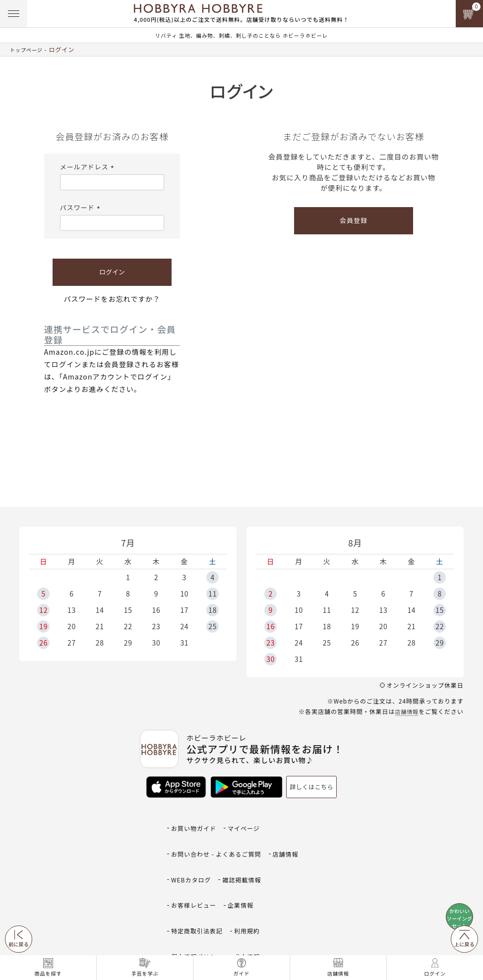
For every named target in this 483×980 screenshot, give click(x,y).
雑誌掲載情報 (246, 850)
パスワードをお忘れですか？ (112, 299)
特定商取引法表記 (199, 879)
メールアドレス (89, 167)
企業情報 (245, 864)
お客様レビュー (195, 864)
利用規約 (252, 879)
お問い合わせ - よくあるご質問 (219, 835)
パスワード (82, 207)
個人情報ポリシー (199, 894)
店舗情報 (406, 711)
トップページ (29, 49)
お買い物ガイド (195, 821)
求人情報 (252, 894)
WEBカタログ (193, 850)
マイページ (248, 821)
